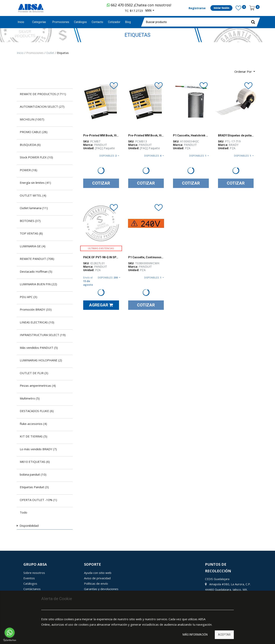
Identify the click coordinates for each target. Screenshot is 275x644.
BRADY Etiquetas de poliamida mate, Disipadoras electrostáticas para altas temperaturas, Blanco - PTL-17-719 (236, 135)
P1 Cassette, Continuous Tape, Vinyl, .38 (146, 257)
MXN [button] (149, 11)
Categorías (39, 22)
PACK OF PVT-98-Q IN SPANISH (101, 257)
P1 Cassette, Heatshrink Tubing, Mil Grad (191, 135)
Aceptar (224, 635)
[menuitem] (61, 22)
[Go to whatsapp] (10, 633)
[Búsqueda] (20, 70)
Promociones (35, 53)
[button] (245, 72)
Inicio (21, 22)
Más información (195, 635)
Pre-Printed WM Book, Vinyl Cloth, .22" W (101, 135)
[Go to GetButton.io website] (10, 640)
